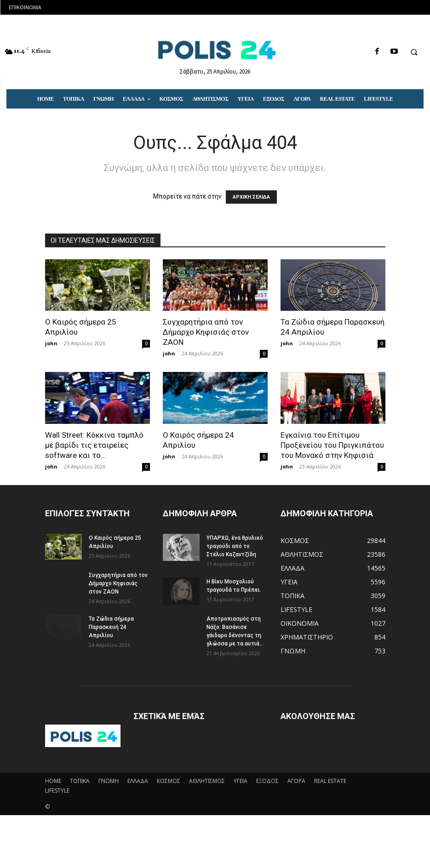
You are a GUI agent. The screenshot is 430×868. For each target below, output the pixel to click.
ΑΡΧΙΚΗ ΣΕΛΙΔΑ (251, 197)
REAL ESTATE (330, 781)
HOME (53, 781)
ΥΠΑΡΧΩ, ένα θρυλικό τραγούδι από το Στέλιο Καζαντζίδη (235, 546)
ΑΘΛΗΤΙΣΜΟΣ (207, 781)
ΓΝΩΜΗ (109, 781)
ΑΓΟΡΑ (296, 781)
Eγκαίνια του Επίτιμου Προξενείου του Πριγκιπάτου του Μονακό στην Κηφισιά (332, 445)
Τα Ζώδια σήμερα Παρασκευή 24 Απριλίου (111, 627)
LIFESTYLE (57, 791)
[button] (414, 52)
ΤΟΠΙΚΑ (80, 781)
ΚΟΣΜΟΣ (169, 781)
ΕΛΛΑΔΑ (138, 781)
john (51, 343)
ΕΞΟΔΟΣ (267, 781)
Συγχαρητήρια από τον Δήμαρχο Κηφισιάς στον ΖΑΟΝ (206, 332)
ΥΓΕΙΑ (241, 781)
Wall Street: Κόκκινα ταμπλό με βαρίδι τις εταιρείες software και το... (94, 445)
